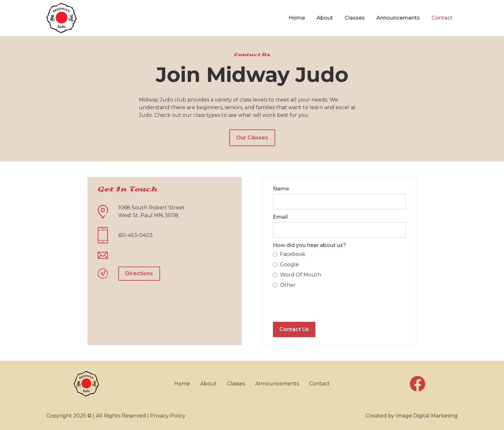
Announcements (398, 18)
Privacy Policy (168, 416)
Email (280, 217)
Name (281, 189)
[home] (62, 18)
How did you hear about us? (310, 245)
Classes (355, 18)
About (325, 18)
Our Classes (252, 138)
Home (297, 18)
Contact (442, 18)
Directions (139, 273)
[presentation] (322, 304)
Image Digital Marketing (427, 416)
